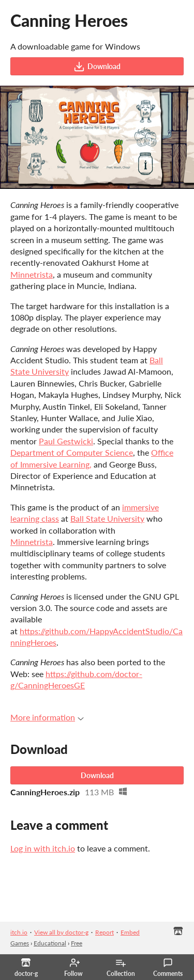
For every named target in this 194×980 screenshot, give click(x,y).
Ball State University (107, 518)
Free (77, 943)
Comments (168, 968)
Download (97, 67)
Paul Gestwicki (66, 441)
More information (47, 717)
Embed (130, 932)
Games (20, 943)
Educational (50, 943)
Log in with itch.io (43, 848)
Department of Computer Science (72, 452)
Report (105, 932)
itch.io (19, 932)
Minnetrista (32, 274)
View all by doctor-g (61, 932)
